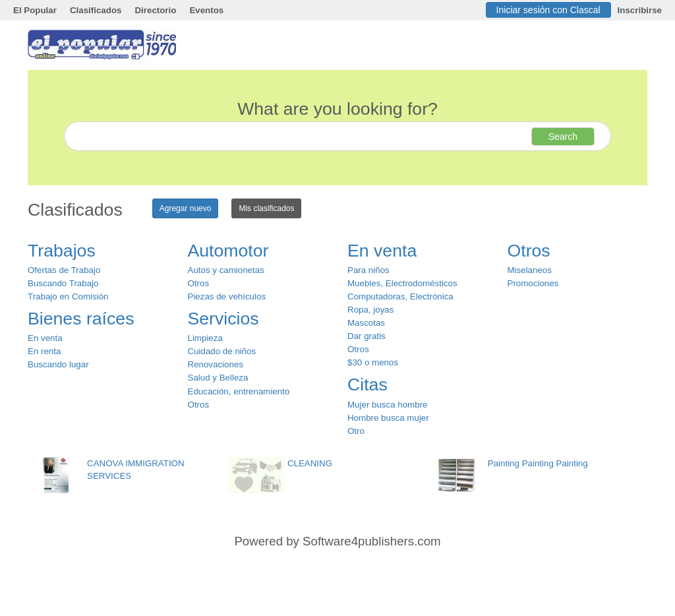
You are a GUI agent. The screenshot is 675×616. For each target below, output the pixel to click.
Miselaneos (530, 270)
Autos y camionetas (226, 270)
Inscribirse (640, 10)
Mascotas (366, 323)
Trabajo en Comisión (68, 296)
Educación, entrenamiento (239, 391)
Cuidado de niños (222, 351)
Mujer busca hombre (388, 405)
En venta (45, 338)
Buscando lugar (58, 364)
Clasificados (96, 10)
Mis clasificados (266, 208)
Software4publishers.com (371, 541)
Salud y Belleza (218, 378)
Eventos (206, 10)
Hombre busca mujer (388, 418)
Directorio (155, 10)
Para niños (368, 270)
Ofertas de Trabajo (64, 270)
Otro (356, 431)
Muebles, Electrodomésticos (402, 283)
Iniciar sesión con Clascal (548, 10)
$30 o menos (373, 362)
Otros (199, 283)
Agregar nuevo (186, 208)
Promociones (533, 283)
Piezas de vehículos (227, 296)
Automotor (228, 251)
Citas (367, 385)
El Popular (35, 10)
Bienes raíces (81, 319)
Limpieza (205, 338)
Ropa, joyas (370, 310)
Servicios (223, 319)
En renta (44, 351)
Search (563, 137)
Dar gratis (367, 336)
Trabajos (62, 251)
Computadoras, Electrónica (400, 296)
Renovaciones (216, 364)
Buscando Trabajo (63, 283)
